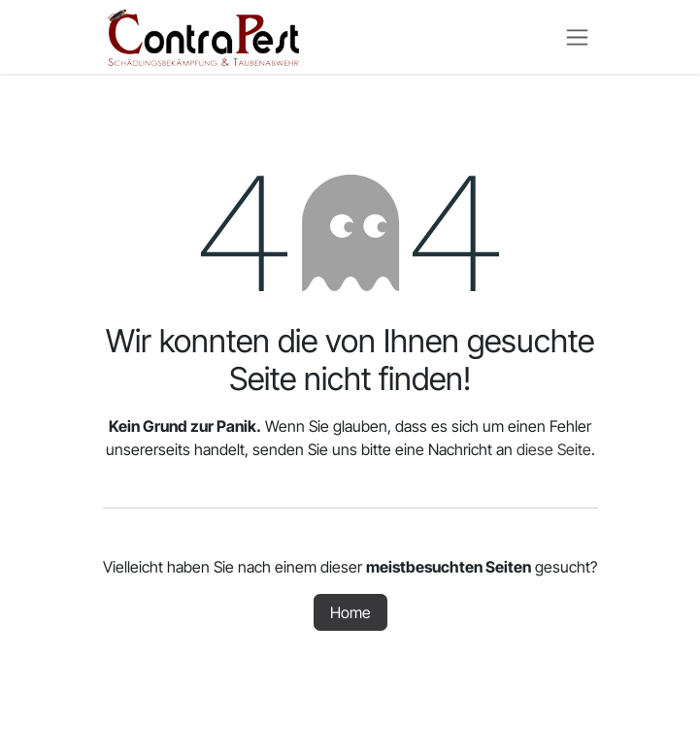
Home (350, 612)
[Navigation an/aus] (577, 37)
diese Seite (554, 449)
